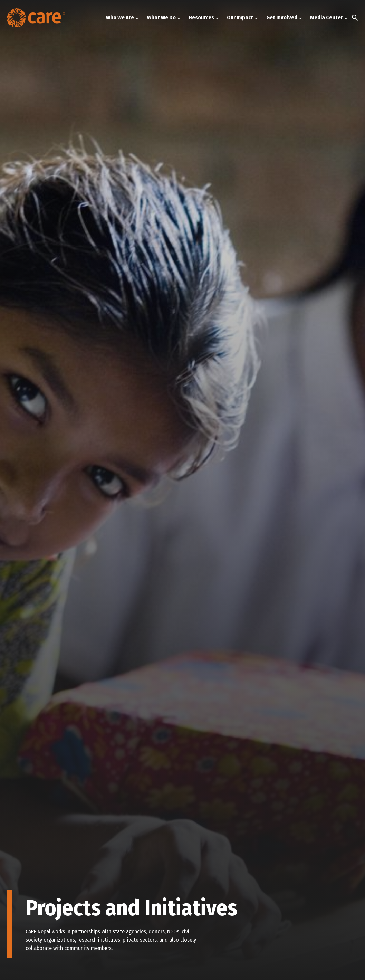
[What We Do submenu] (179, 18)
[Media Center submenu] (346, 18)
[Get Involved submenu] (300, 18)
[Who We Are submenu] (137, 18)
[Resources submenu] (217, 18)
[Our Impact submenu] (256, 18)
